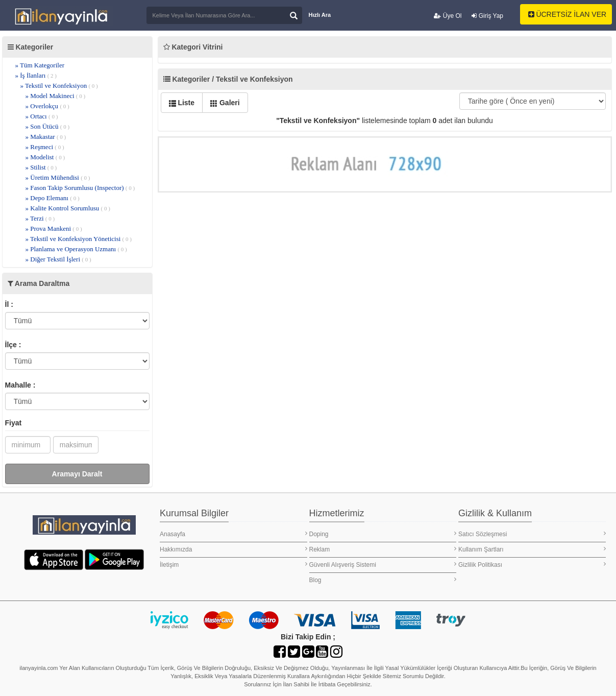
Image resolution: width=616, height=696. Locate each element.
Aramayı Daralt (77, 474)
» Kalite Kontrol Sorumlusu (68, 208)
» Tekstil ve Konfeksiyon (59, 86)
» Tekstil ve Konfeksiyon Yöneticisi (79, 239)
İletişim (233, 565)
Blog (383, 580)
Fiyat (14, 423)
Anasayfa (233, 534)
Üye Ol (448, 16)
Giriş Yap (487, 16)
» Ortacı (42, 116)
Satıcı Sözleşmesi (532, 534)
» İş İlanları (36, 75)
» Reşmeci (45, 147)
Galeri (225, 103)
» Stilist (41, 167)
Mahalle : (20, 385)
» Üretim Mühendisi (58, 177)
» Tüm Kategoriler (40, 65)
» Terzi (40, 218)
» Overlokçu (47, 106)
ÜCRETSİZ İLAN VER (568, 14)
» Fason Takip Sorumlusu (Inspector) (80, 188)
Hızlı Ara (320, 15)
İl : (9, 304)
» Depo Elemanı (53, 198)
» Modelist (45, 157)
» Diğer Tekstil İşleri (58, 259)
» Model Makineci (56, 96)
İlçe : (13, 345)
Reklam (383, 549)
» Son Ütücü (48, 126)
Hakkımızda (233, 549)
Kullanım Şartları (532, 549)
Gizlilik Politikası (532, 565)
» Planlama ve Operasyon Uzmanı (76, 249)
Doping (383, 534)
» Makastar (46, 137)
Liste (182, 103)
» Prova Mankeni (54, 229)
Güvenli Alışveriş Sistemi (383, 565)
